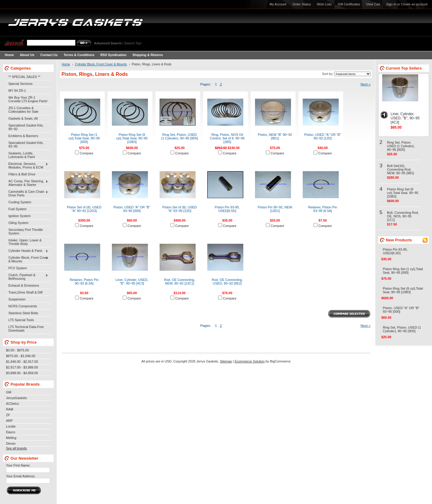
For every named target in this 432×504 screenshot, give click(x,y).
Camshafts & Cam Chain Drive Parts (27, 193)
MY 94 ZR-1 (17, 91)
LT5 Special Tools (21, 320)
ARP (9, 421)
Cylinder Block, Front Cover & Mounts (27, 259)
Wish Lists (324, 4)
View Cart (373, 4)
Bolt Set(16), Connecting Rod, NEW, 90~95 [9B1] (400, 169)
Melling (11, 438)
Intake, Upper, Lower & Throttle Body (25, 242)
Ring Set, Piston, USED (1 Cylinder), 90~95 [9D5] (180, 136)
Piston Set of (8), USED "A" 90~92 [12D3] (84, 209)
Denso (11, 443)
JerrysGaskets (16, 398)
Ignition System (19, 216)
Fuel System (17, 209)
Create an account (414, 4)
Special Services (20, 84)
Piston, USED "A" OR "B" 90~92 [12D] (323, 136)
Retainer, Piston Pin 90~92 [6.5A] (84, 282)
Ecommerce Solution (250, 361)
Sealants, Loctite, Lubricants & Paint (22, 155)
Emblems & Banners (23, 136)
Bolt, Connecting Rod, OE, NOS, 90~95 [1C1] (403, 216)
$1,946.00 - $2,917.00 (22, 362)
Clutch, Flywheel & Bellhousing (27, 277)
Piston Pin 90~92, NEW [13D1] (275, 209)
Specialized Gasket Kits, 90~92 (26, 127)
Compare (87, 153)
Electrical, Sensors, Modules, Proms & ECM (27, 166)
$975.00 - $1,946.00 (21, 356)
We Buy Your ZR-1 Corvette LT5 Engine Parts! (28, 99)
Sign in (391, 4)
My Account (278, 4)
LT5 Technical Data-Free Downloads (26, 329)
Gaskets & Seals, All (23, 118)
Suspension (17, 299)
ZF (8, 415)
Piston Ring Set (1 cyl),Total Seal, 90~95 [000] (84, 138)
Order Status (302, 4)
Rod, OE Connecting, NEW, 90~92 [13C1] (180, 282)
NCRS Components (23, 306)
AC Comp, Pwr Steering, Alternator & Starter (27, 183)
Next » (366, 84)
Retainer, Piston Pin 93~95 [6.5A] (322, 209)
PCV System (18, 268)
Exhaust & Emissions (24, 285)
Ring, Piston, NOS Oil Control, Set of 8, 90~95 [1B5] (227, 138)
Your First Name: (18, 465)
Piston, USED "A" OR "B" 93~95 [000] (132, 209)
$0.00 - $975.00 (17, 350)
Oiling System (18, 223)
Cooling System (20, 202)
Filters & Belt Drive (22, 174)
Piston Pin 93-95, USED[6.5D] (227, 209)
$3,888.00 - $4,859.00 (22, 373)
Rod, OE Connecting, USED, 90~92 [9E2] (227, 282)
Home (66, 64)
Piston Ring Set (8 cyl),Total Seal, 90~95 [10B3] (132, 138)
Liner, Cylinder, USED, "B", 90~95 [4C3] (132, 282)
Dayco (11, 432)
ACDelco (12, 404)
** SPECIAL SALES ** (24, 77)
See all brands (16, 448)
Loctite (11, 426)
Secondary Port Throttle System (26, 231)
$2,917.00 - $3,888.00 (22, 367)
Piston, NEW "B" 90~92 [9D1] (275, 136)
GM (9, 392)
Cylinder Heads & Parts (27, 251)
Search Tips (133, 43)
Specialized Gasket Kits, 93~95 (26, 145)
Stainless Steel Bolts (23, 313)
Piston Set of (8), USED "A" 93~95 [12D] (180, 209)
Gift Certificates (349, 4)
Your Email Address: (21, 476)
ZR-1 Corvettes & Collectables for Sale (23, 110)
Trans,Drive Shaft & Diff (25, 292)
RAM (10, 409)
